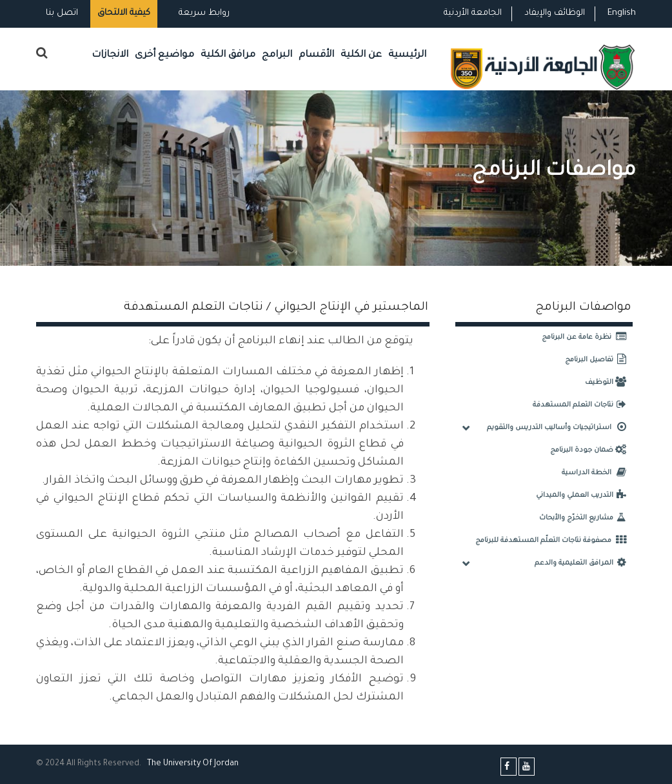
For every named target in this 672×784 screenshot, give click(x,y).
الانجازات (110, 55)
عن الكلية (361, 55)
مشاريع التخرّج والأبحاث (586, 518)
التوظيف (609, 383)
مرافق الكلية (228, 55)
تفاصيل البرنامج (599, 360)
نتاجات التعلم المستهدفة (583, 405)
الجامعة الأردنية (473, 13)
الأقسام (316, 55)
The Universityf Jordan (193, 764)
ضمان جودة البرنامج (591, 450)
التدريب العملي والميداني (584, 496)
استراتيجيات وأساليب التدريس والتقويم (560, 428)
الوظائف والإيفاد (555, 13)
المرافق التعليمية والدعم (584, 563)
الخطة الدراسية (597, 473)
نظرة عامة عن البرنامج (587, 337)
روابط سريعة (203, 13)
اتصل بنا (62, 13)
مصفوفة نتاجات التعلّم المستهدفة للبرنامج (554, 541)
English (622, 13)
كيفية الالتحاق (124, 13)
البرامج (277, 55)
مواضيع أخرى (164, 55)
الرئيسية (407, 55)
